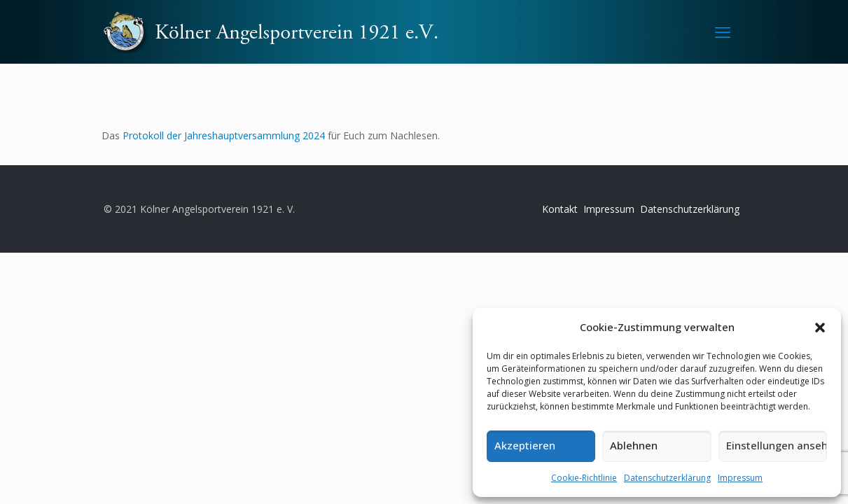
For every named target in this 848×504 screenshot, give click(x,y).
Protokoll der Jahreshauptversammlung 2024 (222, 135)
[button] (820, 328)
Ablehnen (634, 445)
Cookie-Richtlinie (584, 478)
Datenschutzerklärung (667, 478)
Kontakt (560, 209)
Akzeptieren (525, 445)
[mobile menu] (723, 31)
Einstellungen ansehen (777, 445)
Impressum (740, 478)
